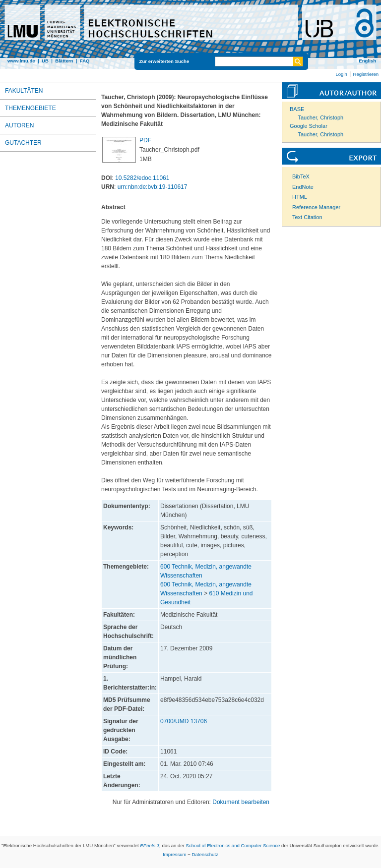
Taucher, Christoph (321, 117)
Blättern (64, 61)
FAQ (85, 61)
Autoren (19, 125)
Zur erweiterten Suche (164, 61)
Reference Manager (316, 207)
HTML (300, 197)
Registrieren (366, 74)
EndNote (303, 187)
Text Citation (307, 217)
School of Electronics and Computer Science (233, 845)
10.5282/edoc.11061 (142, 178)
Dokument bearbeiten (241, 802)
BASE (297, 109)
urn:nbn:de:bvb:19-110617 (153, 187)
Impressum (174, 854)
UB (45, 61)
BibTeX (301, 176)
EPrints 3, (150, 845)
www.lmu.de (21, 61)
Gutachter (23, 143)
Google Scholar (309, 126)
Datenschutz (205, 854)
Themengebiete (31, 108)
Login (341, 74)
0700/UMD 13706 (184, 721)
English (367, 61)
